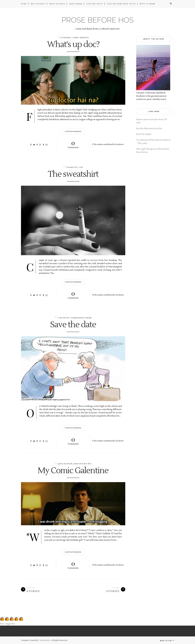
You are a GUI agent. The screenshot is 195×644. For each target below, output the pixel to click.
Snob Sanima (76, 4)
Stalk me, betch (95, 4)
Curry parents (81, 38)
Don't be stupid (144, 134)
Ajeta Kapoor (65, 464)
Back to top (167, 641)
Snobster (120, 144)
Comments (73, 144)
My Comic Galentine (73, 471)
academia (66, 38)
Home (24, 4)
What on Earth (57, 4)
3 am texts (63, 318)
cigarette (72, 167)
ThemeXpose (45, 640)
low (81, 167)
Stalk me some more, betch (121, 4)
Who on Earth (38, 4)
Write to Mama (148, 4)
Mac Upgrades (8, 624)
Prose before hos (98, 20)
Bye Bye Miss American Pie (149, 129)
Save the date (73, 325)
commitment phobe (81, 318)
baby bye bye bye (83, 464)
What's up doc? (73, 45)
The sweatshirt (73, 174)
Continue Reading (73, 131)
